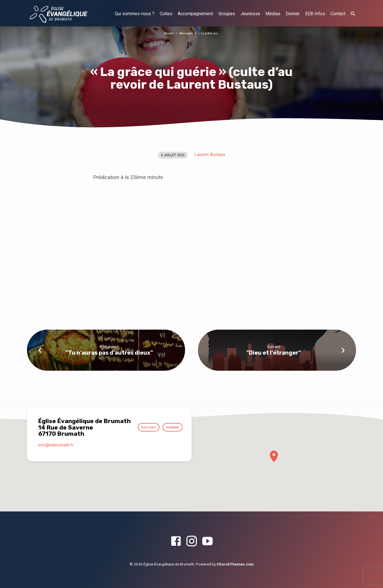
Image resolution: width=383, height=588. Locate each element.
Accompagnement (195, 14)
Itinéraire (169, 437)
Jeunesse (250, 14)
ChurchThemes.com (235, 564)
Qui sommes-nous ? (135, 14)
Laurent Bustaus (210, 155)
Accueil (165, 33)
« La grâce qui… (212, 33)
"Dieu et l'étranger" (274, 353)
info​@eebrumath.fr (56, 450)
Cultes (166, 14)
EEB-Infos (315, 14)
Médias (273, 14)
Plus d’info (168, 423)
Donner (293, 14)
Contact (338, 14)
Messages (186, 33)
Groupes (227, 14)
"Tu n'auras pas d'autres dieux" (109, 353)
